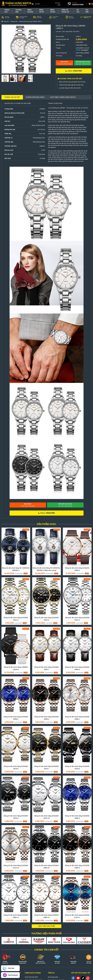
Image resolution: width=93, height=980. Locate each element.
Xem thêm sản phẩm (46, 926)
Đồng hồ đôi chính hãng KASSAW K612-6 (77, 619)
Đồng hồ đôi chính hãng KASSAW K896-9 (77, 867)
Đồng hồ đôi (53, 11)
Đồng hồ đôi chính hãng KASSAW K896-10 (46, 867)
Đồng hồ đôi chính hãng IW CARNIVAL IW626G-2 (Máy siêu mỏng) (46, 569)
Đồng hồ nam (30, 11)
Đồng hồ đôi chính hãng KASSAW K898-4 (77, 817)
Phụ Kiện (87, 11)
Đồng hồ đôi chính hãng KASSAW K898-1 (77, 718)
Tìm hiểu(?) (85, 50)
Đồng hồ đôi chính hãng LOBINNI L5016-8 (16, 668)
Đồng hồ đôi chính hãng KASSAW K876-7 (46, 768)
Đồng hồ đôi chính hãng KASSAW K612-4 (16, 619)
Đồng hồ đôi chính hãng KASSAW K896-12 (46, 916)
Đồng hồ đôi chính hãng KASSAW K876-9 (16, 817)
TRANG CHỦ (7, 11)
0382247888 (78, 5)
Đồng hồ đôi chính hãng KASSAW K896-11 (16, 916)
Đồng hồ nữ (42, 11)
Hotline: (74, 71)
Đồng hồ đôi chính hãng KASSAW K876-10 (46, 817)
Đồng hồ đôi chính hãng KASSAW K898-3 (46, 718)
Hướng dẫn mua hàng (35, 97)
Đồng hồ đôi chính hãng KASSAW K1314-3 (16, 867)
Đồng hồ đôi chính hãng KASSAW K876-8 (77, 768)
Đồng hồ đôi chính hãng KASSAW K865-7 (46, 668)
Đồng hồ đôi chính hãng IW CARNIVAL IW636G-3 (16, 569)
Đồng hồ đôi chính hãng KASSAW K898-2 (16, 718)
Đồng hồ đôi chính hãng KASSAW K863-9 (77, 569)
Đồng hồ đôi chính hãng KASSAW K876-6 (16, 768)
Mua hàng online (53, 977)
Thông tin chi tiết (12, 97)
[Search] (33, 4)
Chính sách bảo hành (31, 977)
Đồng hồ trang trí (65, 11)
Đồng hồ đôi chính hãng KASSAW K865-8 (77, 668)
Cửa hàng (58, 4)
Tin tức (78, 11)
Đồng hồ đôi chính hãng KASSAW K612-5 (46, 619)
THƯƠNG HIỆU (18, 11)
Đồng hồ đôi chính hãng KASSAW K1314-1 (77, 916)
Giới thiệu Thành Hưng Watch (63, 97)
